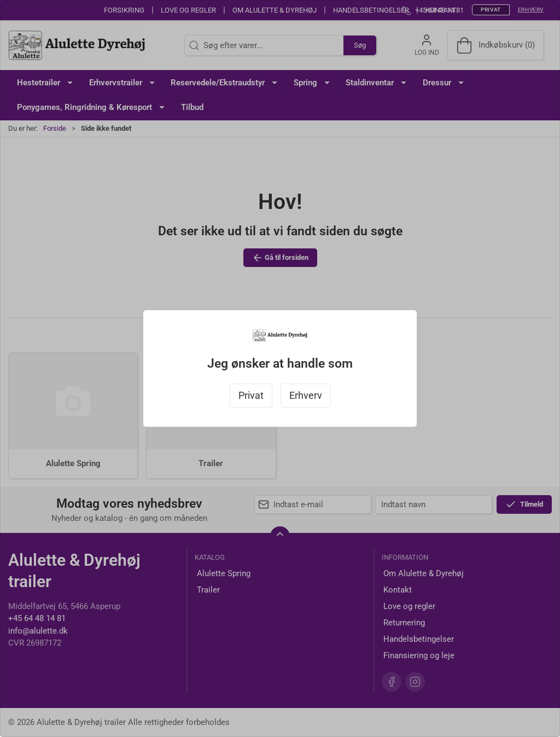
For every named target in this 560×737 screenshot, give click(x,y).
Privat (251, 396)
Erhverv (306, 396)
